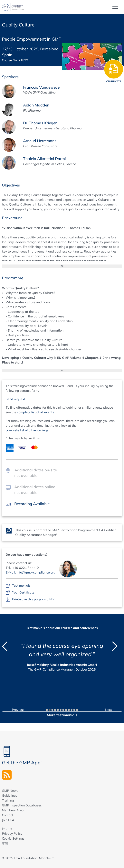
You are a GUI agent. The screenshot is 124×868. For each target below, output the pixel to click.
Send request (15, 399)
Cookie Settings (13, 838)
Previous (18, 710)
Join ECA (8, 820)
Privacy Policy (12, 833)
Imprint (7, 829)
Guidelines (10, 795)
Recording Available (32, 504)
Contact (8, 815)
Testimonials (21, 586)
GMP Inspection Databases (22, 805)
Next (109, 710)
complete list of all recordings (27, 430)
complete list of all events (36, 412)
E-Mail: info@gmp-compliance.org (31, 572)
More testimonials (62, 715)
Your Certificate (23, 593)
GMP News (10, 791)
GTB (5, 843)
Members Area (13, 810)
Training (8, 800)
